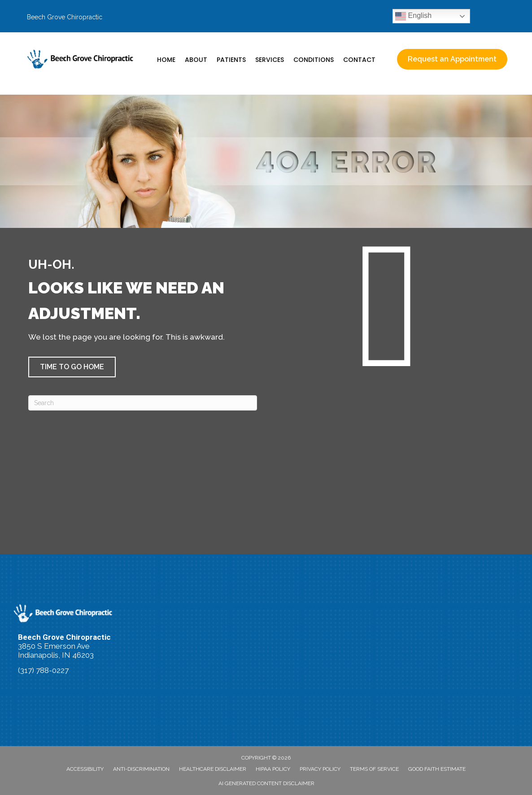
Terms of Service (374, 769)
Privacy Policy (320, 769)
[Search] (143, 403)
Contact (359, 60)
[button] (72, 367)
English (413, 16)
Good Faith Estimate (437, 769)
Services (270, 60)
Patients (231, 60)
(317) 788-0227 (43, 670)
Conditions (314, 60)
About (196, 60)
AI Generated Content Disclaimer (266, 783)
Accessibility (85, 769)
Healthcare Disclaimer (213, 769)
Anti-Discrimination (141, 769)
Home (166, 60)
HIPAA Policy (273, 769)
